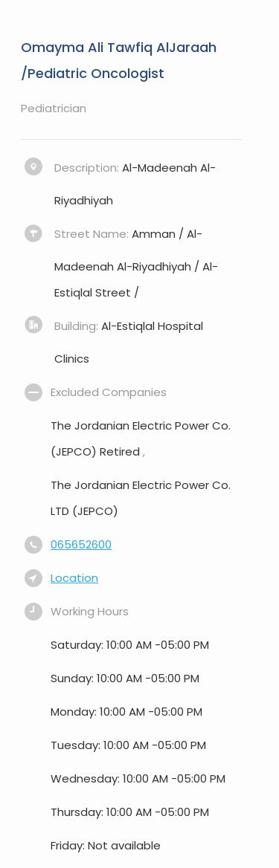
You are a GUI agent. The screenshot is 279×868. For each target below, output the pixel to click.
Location (74, 578)
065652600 (81, 544)
